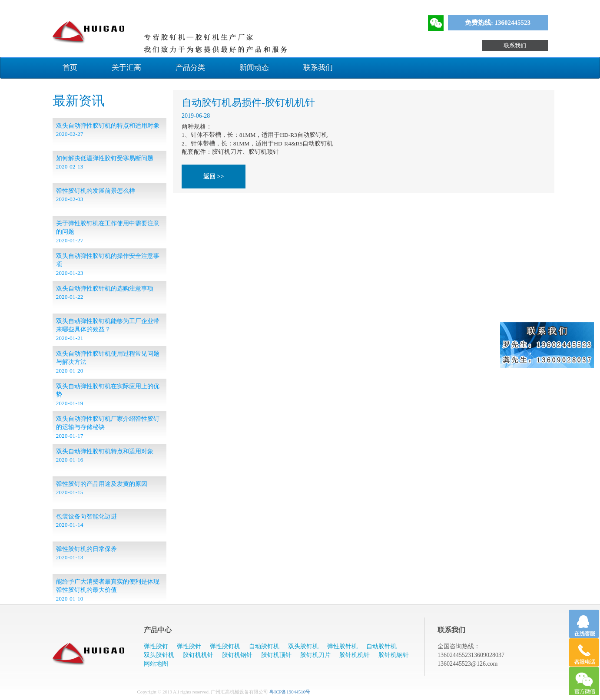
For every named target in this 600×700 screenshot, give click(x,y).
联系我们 (515, 45)
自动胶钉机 (264, 646)
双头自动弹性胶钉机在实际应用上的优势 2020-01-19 (108, 395)
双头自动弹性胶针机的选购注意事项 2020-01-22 (105, 293)
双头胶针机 (159, 655)
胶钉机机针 (198, 655)
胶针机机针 (355, 655)
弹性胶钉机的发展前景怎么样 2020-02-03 (96, 195)
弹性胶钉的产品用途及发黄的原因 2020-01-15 (102, 488)
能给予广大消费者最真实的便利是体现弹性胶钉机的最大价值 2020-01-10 (108, 590)
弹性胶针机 (342, 646)
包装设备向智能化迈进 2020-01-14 (86, 521)
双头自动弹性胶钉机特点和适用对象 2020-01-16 (105, 456)
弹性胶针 (189, 646)
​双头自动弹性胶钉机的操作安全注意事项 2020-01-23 (108, 264)
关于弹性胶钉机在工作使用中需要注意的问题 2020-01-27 (108, 232)
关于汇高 (126, 68)
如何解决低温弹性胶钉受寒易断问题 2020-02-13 (105, 162)
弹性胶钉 (156, 646)
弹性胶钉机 (225, 646)
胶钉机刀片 (315, 655)
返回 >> (214, 177)
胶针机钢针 (394, 655)
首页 (70, 68)
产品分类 (190, 68)
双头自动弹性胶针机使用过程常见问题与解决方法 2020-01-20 (108, 362)
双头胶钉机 (303, 646)
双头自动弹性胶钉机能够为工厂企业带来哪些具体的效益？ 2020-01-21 (108, 330)
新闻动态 (254, 68)
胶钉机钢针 (237, 655)
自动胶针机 (381, 646)
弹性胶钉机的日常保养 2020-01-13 (86, 553)
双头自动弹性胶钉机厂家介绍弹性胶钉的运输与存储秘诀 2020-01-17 (108, 427)
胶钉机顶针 (276, 655)
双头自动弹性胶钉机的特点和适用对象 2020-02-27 (108, 130)
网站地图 (156, 664)
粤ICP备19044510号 (290, 692)
